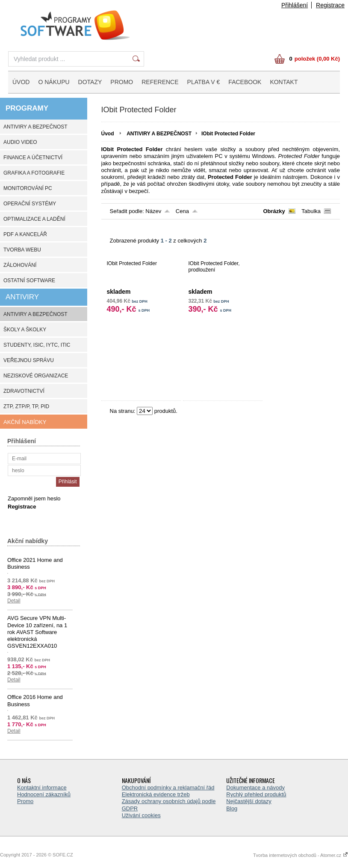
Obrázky (274, 211)
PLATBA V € (204, 82)
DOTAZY (90, 82)
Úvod (108, 134)
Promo (25, 801)
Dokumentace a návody (255, 788)
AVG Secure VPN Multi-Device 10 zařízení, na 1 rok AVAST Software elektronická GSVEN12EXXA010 (37, 632)
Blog (232, 808)
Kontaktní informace (42, 788)
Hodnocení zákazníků (44, 794)
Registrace (330, 5)
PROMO (122, 82)
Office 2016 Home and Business (35, 700)
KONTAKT (284, 82)
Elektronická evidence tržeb (156, 794)
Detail (14, 601)
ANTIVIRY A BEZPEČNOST (159, 134)
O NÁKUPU (54, 82)
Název (153, 211)
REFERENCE (160, 82)
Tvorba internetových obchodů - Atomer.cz (301, 855)
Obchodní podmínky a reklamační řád (168, 788)
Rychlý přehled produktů (256, 794)
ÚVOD (21, 82)
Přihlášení (295, 5)
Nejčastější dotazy (249, 801)
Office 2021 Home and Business (35, 563)
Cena (182, 211)
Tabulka (311, 211)
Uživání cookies (141, 815)
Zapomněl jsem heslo (34, 498)
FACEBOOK (245, 82)
